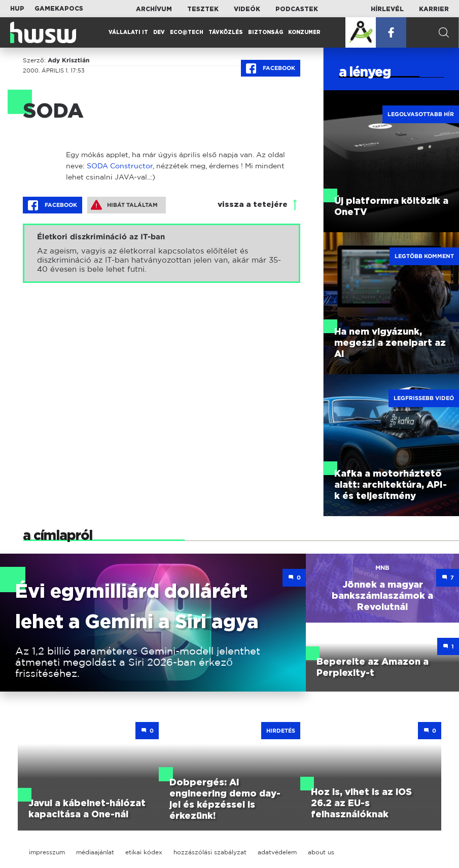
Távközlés (226, 32)
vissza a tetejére (253, 205)
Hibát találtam (124, 205)
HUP (17, 9)
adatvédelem (277, 852)
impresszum (47, 852)
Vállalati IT (128, 32)
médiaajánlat (95, 852)
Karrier (434, 9)
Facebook (271, 68)
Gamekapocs (59, 9)
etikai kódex (144, 852)
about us (321, 852)
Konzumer (304, 32)
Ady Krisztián (68, 60)
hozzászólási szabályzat (210, 852)
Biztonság (266, 32)
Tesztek (203, 9)
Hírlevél (387, 9)
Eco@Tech (187, 32)
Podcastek (297, 9)
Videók (247, 9)
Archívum (154, 9)
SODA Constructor (120, 166)
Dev (159, 32)
